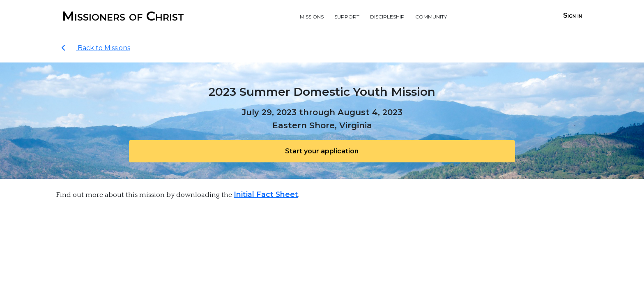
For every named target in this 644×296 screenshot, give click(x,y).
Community (431, 16)
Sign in (573, 15)
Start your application (322, 151)
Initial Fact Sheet (266, 194)
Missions (312, 16)
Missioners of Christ (123, 16)
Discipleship (387, 16)
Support (347, 16)
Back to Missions (96, 48)
